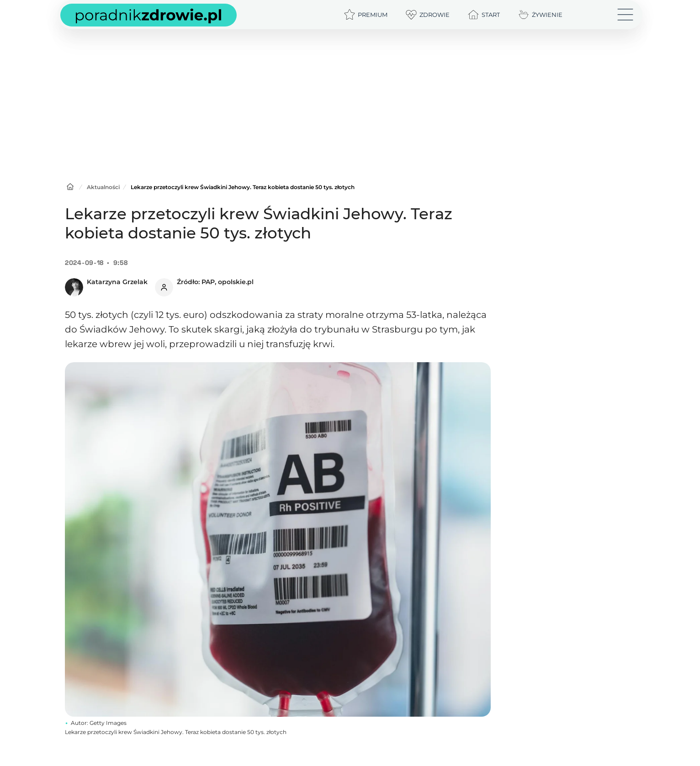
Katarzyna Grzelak (117, 282)
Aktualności (103, 187)
